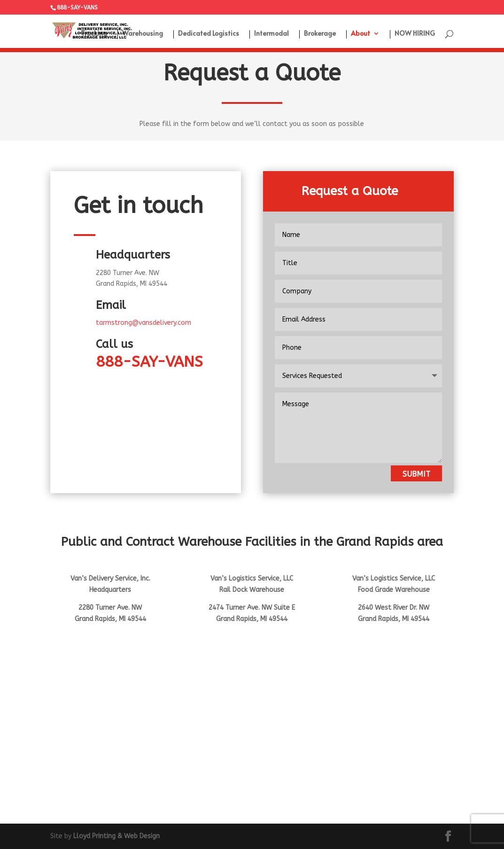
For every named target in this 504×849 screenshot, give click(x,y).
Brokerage (320, 34)
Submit (416, 474)
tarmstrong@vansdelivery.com (143, 323)
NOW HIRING (415, 34)
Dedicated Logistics (209, 34)
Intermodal (271, 34)
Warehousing (143, 34)
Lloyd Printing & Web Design (116, 836)
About (361, 34)
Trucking (94, 34)
